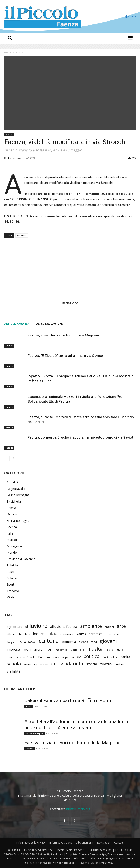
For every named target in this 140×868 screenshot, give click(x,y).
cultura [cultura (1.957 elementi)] (49, 641)
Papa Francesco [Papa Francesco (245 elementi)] (49, 657)
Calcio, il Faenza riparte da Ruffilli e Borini (68, 701)
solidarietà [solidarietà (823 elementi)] (71, 664)
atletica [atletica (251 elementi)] (11, 634)
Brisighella (14, 501)
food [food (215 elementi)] (94, 642)
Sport (11, 584)
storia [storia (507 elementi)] (92, 664)
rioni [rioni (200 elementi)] (105, 657)
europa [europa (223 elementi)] (83, 642)
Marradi (12, 540)
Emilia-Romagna (18, 521)
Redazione (14, 158)
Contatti (119, 843)
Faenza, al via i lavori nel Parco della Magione (63, 335)
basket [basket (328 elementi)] (38, 634)
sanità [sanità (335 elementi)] (125, 657)
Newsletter (104, 843)
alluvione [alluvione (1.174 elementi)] (36, 626)
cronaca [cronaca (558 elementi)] (28, 641)
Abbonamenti (85, 843)
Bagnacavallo (16, 489)
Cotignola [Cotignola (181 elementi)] (12, 642)
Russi (10, 572)
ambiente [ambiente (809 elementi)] (91, 626)
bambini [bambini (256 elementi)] (25, 634)
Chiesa (11, 508)
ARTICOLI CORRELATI (18, 324)
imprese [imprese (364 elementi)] (13, 649)
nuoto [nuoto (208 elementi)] (119, 650)
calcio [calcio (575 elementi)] (52, 633)
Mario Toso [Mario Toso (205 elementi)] (77, 650)
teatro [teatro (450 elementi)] (106, 664)
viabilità (22, 235)
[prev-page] (7, 458)
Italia (10, 533)
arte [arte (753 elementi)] (121, 626)
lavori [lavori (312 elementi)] (27, 649)
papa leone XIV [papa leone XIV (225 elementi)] (71, 657)
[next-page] (14, 458)
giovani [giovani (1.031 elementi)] (108, 641)
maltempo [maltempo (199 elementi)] (62, 650)
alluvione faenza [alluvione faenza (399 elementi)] (64, 626)
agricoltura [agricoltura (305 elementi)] (15, 627)
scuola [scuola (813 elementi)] (14, 664)
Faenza (20, 52)
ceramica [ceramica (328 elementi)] (96, 634)
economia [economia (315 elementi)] (69, 642)
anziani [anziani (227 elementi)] (109, 627)
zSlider (11, 597)
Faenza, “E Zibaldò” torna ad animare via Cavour (65, 356)
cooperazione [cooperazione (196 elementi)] (114, 634)
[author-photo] (70, 297)
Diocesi (12, 514)
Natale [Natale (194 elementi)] (109, 650)
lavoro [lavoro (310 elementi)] (38, 649)
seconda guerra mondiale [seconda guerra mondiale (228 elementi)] (40, 665)
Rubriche (13, 565)
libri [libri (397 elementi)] (49, 649)
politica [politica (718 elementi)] (91, 656)
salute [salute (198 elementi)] (114, 657)
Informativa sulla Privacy (31, 843)
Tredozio (13, 591)
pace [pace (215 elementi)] (10, 657)
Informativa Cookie (61, 843)
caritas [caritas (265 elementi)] (81, 634)
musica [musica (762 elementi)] (95, 649)
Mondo (12, 553)
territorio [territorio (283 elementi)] (121, 664)
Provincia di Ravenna (21, 559)
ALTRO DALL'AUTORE (49, 324)
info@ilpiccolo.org (78, 809)
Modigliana (14, 546)
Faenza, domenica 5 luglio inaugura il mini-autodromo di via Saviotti (81, 437)
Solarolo (13, 578)
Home (8, 52)
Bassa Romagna (18, 495)
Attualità (13, 482)
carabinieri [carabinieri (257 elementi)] (67, 634)
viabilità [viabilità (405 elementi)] (14, 671)
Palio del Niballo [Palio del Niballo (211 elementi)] (26, 657)
